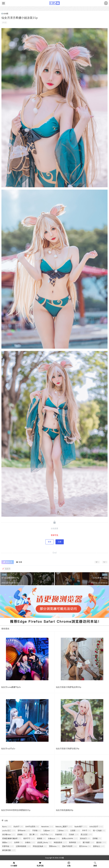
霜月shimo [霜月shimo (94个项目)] (85, 846)
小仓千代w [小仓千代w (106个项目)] (47, 834)
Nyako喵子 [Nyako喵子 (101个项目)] (81, 826)
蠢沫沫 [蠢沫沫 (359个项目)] (101, 842)
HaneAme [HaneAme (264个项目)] (47, 826)
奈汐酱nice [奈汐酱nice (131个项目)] (9, 834)
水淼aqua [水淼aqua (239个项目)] (54, 838)
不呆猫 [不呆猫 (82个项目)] (37, 830)
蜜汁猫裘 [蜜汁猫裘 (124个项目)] (88, 842)
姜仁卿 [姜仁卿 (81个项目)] (34, 834)
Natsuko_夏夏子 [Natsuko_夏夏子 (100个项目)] (64, 826)
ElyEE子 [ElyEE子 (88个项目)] (18, 826)
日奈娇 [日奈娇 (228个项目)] (74, 834)
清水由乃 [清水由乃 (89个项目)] (85, 838)
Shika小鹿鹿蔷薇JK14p (10, 578)
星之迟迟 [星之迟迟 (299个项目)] (86, 834)
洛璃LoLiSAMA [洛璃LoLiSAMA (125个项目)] (70, 838)
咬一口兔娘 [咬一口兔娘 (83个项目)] (99, 830)
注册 (60, 542)
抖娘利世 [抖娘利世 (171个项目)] (61, 834)
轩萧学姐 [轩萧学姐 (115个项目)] (8, 846)
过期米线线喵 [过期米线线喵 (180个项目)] (23, 846)
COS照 (5, 14)
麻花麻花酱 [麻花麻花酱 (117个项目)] (9, 850)
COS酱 (61, 858)
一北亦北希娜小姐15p (99, 578)
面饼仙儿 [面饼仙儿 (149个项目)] (99, 846)
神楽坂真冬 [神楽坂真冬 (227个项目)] (60, 842)
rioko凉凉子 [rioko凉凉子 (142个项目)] (96, 826)
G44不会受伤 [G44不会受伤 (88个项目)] (32, 826)
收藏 (19, 562)
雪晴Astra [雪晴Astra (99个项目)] (54, 846)
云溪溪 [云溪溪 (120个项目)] (75, 830)
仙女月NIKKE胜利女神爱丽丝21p (16, 810)
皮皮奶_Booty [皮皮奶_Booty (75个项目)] (44, 842)
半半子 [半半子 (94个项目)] (87, 830)
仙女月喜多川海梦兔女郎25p (69, 687)
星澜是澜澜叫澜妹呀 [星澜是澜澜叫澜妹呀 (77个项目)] (12, 838)
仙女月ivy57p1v (8, 749)
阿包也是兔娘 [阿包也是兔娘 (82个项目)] (40, 846)
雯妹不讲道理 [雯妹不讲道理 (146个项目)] (70, 846)
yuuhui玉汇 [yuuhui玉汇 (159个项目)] (9, 830)
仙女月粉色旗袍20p (65, 810)
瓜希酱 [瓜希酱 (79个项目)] (97, 838)
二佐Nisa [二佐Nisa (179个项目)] (62, 830)
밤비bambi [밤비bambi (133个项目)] (24, 830)
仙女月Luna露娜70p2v (11, 687)
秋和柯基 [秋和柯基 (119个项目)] (75, 842)
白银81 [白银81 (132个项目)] (30, 842)
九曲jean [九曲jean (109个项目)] (49, 830)
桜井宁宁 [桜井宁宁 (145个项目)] (29, 838)
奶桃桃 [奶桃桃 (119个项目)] (22, 834)
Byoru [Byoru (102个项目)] (7, 826)
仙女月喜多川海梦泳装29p (68, 749)
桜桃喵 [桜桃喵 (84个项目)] (41, 838)
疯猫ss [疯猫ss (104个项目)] (7, 842)
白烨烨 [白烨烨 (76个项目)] (19, 842)
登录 (50, 542)
